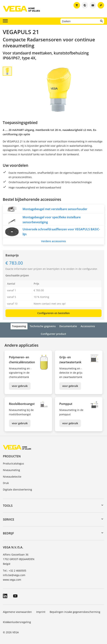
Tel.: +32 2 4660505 (15, 571)
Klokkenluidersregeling (17, 622)
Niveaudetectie (12, 477)
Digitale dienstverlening (17, 490)
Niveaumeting (11, 470)
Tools (8, 506)
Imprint (41, 612)
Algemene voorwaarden (17, 612)
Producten (12, 456)
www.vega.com (12, 580)
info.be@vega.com (14, 575)
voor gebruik (20, 386)
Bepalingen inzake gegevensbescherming (75, 612)
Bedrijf (8, 533)
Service (9, 519)
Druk (6, 483)
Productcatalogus (13, 463)
